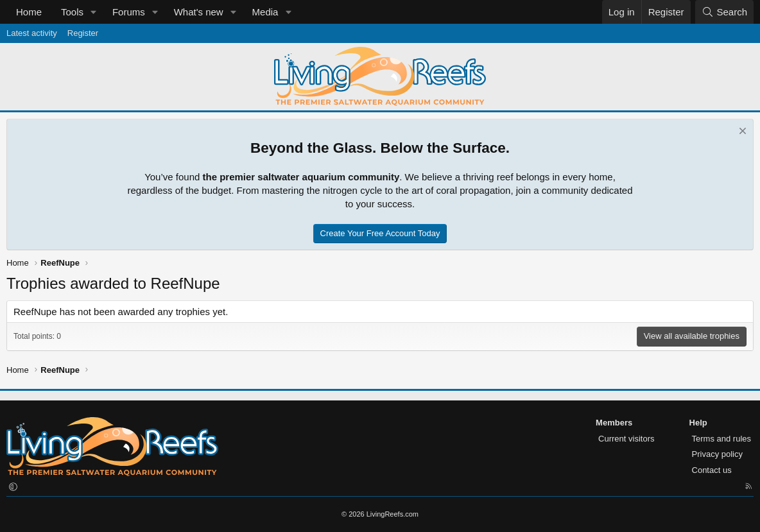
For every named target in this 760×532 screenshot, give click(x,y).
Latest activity (32, 33)
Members (614, 423)
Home (29, 12)
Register (83, 33)
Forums (129, 12)
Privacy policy (717, 454)
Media (265, 12)
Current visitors (626, 439)
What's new (199, 12)
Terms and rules (721, 439)
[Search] (724, 12)
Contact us (712, 470)
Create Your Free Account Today (380, 233)
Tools (72, 12)
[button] (94, 12)
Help (698, 423)
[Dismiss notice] (741, 133)
